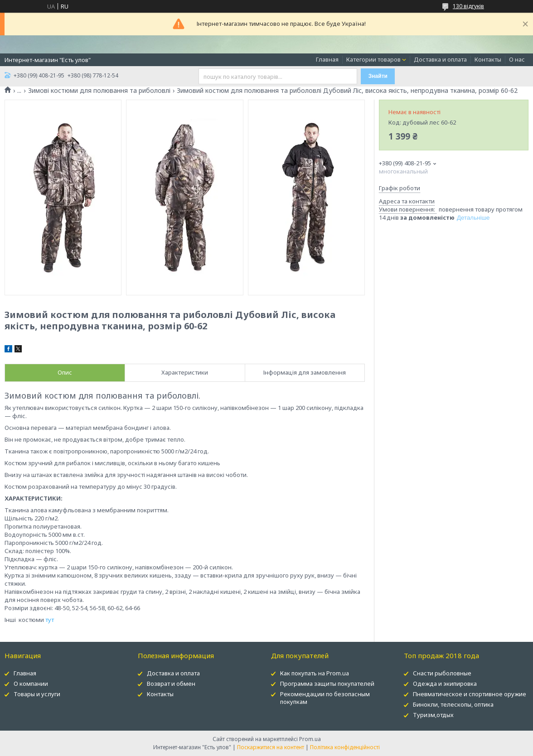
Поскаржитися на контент (271, 747)
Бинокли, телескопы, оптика (453, 704)
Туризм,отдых (433, 715)
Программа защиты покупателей (327, 684)
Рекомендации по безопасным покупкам (325, 698)
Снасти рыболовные (442, 673)
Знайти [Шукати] (378, 76)
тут (50, 620)
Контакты (488, 59)
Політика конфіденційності (345, 747)
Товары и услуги (37, 694)
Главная (327, 59)
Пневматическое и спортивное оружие (470, 694)
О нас (517, 59)
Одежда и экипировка (445, 684)
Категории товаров (373, 59)
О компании (31, 684)
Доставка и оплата (440, 59)
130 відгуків (468, 6)
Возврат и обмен (171, 684)
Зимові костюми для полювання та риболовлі (99, 91)
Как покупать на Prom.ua (315, 673)
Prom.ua (310, 739)
